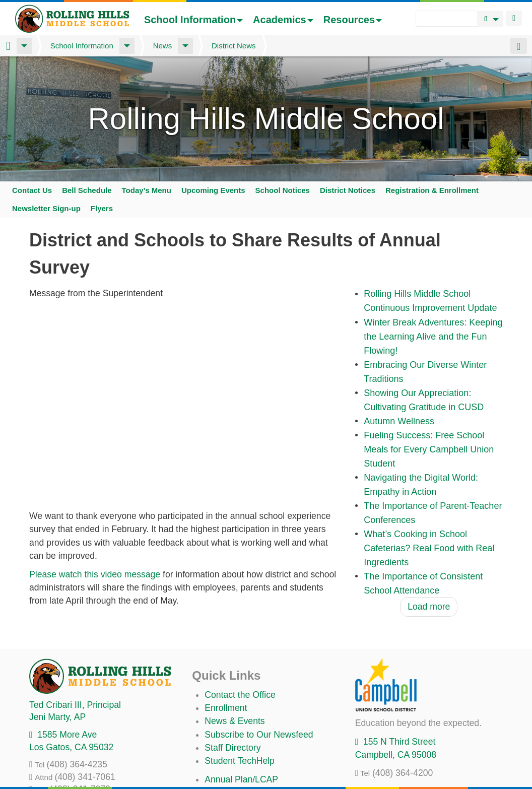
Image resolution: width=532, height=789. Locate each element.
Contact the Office (240, 695)
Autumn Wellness (399, 421)
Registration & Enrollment (432, 190)
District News (234, 46)
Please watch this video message (96, 574)
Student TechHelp (240, 761)
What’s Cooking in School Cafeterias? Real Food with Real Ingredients (429, 548)
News (163, 46)
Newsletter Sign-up (46, 208)
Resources (353, 20)
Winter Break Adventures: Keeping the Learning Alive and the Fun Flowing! (433, 337)
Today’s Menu (147, 190)
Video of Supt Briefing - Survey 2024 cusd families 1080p (185, 405)
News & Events (235, 721)
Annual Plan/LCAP (241, 779)
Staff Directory (232, 748)
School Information (193, 20)
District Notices (348, 190)
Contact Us (32, 190)
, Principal (75, 705)
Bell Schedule (87, 190)
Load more (429, 607)
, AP (57, 717)
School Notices (283, 190)
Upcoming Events (213, 190)
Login (514, 18)
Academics (283, 20)
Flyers (102, 208)
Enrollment (226, 708)
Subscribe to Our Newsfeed (259, 735)
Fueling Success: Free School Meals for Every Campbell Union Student (429, 449)
